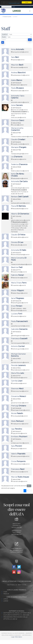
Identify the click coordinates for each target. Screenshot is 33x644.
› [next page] (30, 491)
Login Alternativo (16, 637)
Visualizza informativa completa (14, 3)
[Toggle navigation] (30, 7)
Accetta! (27, 2)
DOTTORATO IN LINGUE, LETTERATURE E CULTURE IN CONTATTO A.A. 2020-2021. (17, 614)
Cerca (13, 7)
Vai (30, 40)
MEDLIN (6, 594)
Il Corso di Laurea (7, 17)
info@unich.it (18, 548)
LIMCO (6, 599)
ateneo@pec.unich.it (18, 550)
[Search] (6, 7)
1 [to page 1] (25, 491)
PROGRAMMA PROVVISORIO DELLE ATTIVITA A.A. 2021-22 (15, 618)
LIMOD (6, 601)
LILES (5, 592)
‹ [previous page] (22, 491)
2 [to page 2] (28, 491)
